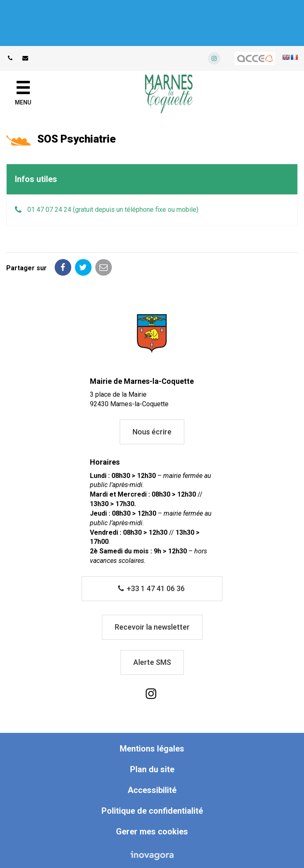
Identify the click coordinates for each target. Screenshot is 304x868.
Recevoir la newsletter (152, 627)
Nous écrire (152, 432)
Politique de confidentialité (152, 811)
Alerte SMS (152, 662)
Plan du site (152, 769)
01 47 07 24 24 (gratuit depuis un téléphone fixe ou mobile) (113, 210)
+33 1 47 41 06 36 (152, 588)
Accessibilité (152, 790)
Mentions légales (152, 749)
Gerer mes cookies (152, 832)
